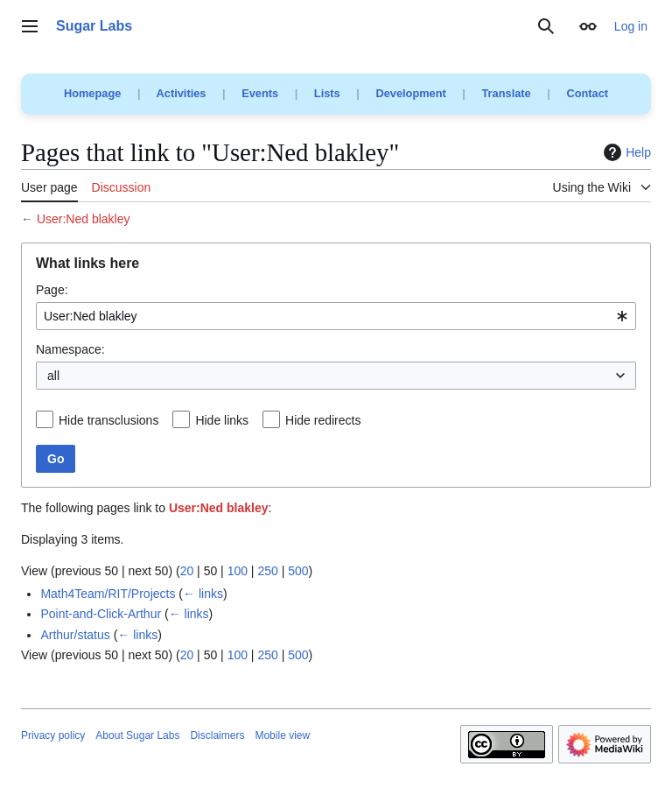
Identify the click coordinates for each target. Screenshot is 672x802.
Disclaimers (217, 735)
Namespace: (70, 349)
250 (267, 571)
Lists (327, 93)
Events (260, 93)
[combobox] (336, 316)
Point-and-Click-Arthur (101, 614)
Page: (52, 290)
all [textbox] (53, 376)
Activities (182, 93)
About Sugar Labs (137, 735)
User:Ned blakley (84, 219)
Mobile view (282, 735)
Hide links (222, 420)
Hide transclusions (108, 420)
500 (298, 571)
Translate (507, 93)
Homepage (92, 93)
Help (625, 152)
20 (187, 571)
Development (410, 93)
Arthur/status (75, 635)
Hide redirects (323, 420)
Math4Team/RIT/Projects (108, 594)
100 (238, 571)
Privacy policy (53, 735)
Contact (587, 93)
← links (203, 594)
